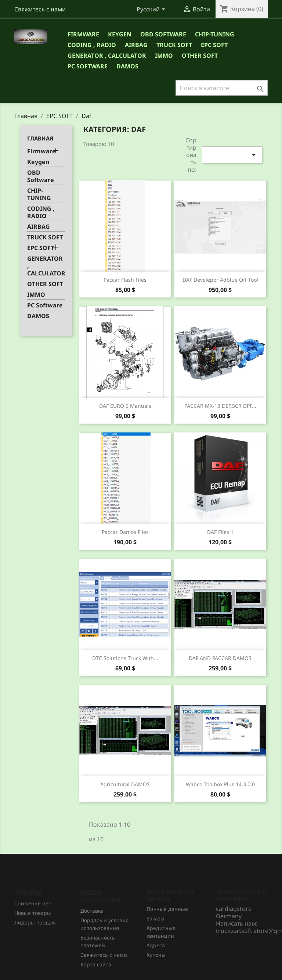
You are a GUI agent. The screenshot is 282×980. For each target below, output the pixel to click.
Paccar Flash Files (125, 280)
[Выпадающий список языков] (152, 10)
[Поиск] (222, 88)
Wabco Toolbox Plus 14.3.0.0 (220, 784)
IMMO (164, 56)
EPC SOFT (214, 45)
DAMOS (127, 66)
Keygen (120, 34)
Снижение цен (33, 903)
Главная (40, 138)
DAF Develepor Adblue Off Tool (220, 280)
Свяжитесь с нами (40, 9)
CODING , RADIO (92, 45)
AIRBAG (136, 45)
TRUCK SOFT (174, 45)
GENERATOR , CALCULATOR (107, 56)
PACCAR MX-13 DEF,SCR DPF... (220, 406)
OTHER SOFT (200, 56)
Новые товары (33, 913)
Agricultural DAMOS (125, 784)
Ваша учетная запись (170, 895)
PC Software (88, 66)
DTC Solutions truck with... (125, 658)
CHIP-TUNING (215, 34)
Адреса (156, 945)
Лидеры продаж (35, 922)
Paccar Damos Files (125, 532)
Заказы (156, 918)
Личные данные (167, 909)
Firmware (83, 34)
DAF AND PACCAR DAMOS (220, 658)
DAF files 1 (220, 532)
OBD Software (163, 34)
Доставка (92, 911)
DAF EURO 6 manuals (125, 406)
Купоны (156, 955)
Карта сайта (96, 964)
